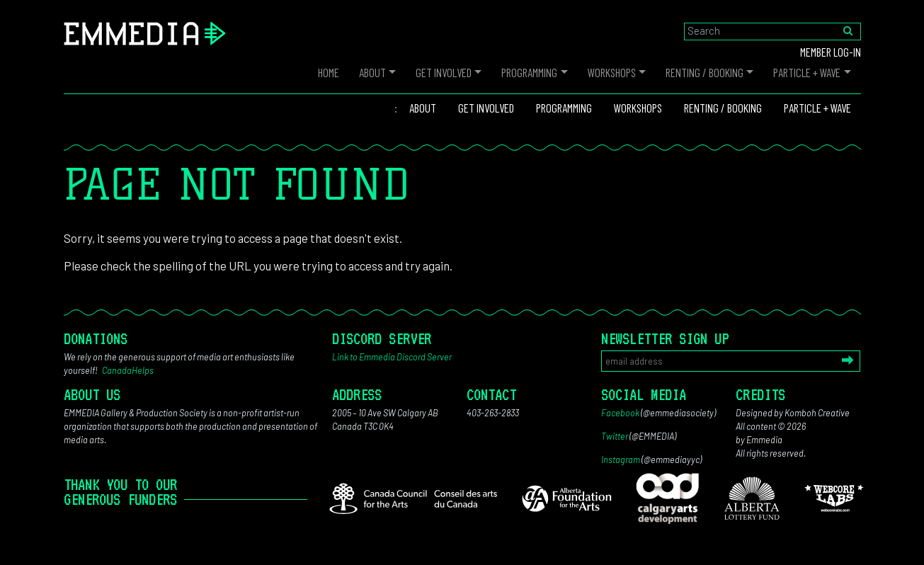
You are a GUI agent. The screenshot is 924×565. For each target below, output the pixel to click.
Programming (529, 72)
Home (329, 72)
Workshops (612, 72)
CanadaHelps (128, 370)
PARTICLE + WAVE (807, 72)
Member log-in (831, 52)
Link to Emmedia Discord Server (392, 357)
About (372, 72)
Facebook (620, 413)
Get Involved (444, 72)
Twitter (615, 436)
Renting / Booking (705, 72)
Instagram (621, 460)
